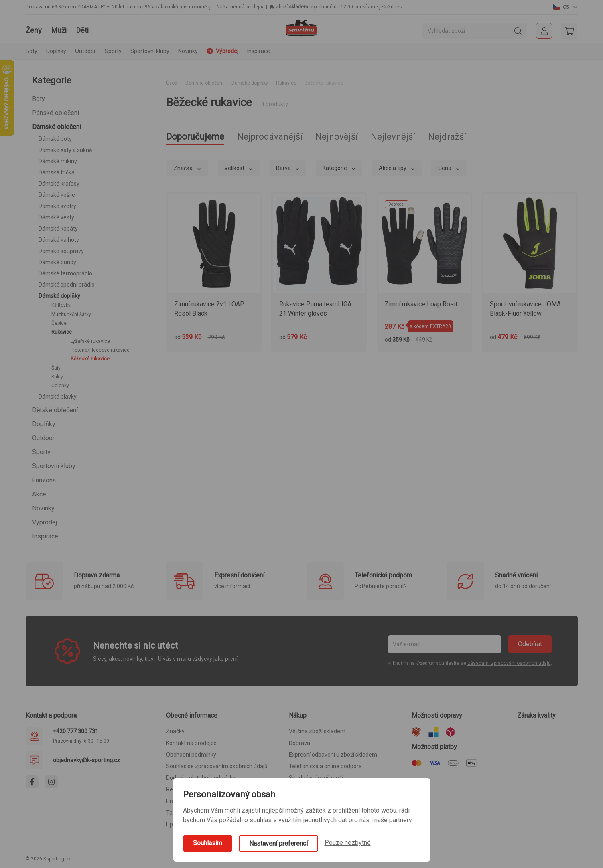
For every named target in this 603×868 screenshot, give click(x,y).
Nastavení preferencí (278, 843)
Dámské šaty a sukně (65, 150)
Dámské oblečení (57, 127)
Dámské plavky (58, 397)
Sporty (41, 452)
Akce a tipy (393, 168)
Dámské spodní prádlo (67, 285)
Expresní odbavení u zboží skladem (333, 755)
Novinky (188, 51)
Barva (284, 168)
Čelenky (60, 386)
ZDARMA (87, 7)
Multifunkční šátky (71, 314)
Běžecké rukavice (90, 359)
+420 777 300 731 (76, 731)
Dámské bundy (57, 262)
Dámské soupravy (61, 251)
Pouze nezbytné (348, 843)
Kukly (57, 377)
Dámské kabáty (58, 229)
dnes (396, 7)
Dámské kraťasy (59, 184)
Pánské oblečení (56, 113)
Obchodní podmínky (191, 755)
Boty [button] (31, 51)
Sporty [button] (113, 51)
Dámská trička (57, 172)
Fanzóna (44, 480)
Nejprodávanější (270, 137)
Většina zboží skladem (317, 731)
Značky (175, 731)
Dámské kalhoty (59, 240)
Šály (56, 368)
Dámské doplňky (59, 296)
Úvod (172, 83)
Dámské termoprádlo (65, 273)
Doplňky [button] (56, 51)
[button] (565, 7)
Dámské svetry (57, 206)
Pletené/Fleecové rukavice (100, 350)
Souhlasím (208, 843)
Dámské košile (57, 195)
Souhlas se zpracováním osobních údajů (217, 766)
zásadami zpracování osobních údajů (509, 663)
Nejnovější (337, 137)
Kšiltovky (61, 305)
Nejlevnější (393, 137)
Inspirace (259, 51)
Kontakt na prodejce (191, 743)
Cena (445, 168)
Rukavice (62, 332)
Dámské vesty (56, 217)
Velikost (235, 168)
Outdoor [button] (85, 51)
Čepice (59, 323)
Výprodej (45, 522)
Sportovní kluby (54, 466)
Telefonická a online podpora (325, 766)
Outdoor (43, 438)
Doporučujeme (195, 137)
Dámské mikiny (58, 161)
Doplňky (44, 424)
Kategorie (335, 168)
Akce (39, 494)
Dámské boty (55, 139)
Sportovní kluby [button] (150, 51)
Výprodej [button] (222, 51)
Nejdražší (447, 137)
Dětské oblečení (55, 410)
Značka (184, 168)
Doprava (299, 743)
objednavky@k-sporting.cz (86, 760)
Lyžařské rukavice (90, 341)
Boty (39, 99)
